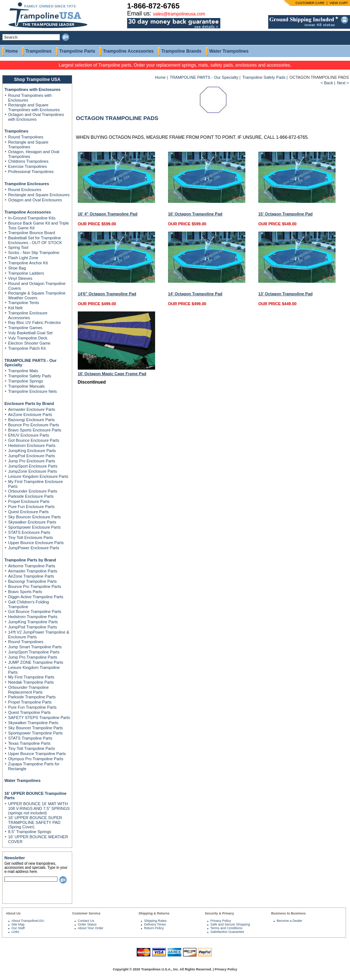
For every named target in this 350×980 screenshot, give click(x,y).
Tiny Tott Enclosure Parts (31, 537)
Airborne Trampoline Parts (32, 566)
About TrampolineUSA (28, 921)
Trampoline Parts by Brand (30, 560)
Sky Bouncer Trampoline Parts (36, 728)
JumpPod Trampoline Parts (33, 627)
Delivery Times (155, 924)
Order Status (87, 924)
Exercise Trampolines (27, 166)
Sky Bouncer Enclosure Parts (34, 517)
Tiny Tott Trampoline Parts (31, 748)
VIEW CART (339, 3)
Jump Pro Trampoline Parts (33, 657)
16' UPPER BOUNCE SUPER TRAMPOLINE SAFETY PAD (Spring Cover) (35, 822)
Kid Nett (15, 308)
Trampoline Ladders (26, 273)
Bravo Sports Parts (25, 592)
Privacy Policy (221, 921)
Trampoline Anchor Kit (28, 263)
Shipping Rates (155, 921)
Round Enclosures (25, 190)
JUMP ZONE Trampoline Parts (36, 662)
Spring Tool (18, 247)
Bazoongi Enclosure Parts (31, 420)
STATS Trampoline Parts (30, 738)
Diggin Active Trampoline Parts (36, 597)
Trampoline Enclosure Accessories (28, 315)
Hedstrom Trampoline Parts (33, 617)
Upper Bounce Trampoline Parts (37, 754)
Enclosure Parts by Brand (29, 403)
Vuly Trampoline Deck (28, 338)
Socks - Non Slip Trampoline (34, 253)
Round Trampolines (26, 137)
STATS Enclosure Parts (29, 532)
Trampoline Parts (77, 51)
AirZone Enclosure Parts (30, 415)
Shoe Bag (17, 268)
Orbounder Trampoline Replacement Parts (28, 690)
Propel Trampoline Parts (30, 702)
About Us (13, 913)
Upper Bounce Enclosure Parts (36, 543)
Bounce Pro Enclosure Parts (34, 425)
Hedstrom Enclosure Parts (32, 445)
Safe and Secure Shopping (230, 924)
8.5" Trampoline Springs (30, 832)
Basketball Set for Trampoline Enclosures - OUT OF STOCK (35, 240)
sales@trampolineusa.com (179, 14)
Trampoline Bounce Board (31, 233)
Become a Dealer (290, 921)
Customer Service (86, 913)
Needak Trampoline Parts (31, 682)
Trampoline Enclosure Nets (32, 391)
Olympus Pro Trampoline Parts (36, 759)
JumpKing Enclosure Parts (32, 451)
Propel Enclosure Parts (29, 501)
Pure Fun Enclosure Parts (31, 507)
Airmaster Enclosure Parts (32, 409)
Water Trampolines (229, 51)
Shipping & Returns (154, 913)
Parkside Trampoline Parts (32, 697)
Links (15, 932)
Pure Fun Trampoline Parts (32, 707)
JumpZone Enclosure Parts (33, 471)
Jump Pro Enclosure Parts (32, 461)
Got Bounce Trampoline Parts (35, 611)
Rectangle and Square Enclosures (39, 195)
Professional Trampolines (31, 172)
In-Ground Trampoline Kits (32, 218)
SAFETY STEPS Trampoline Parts (39, 718)
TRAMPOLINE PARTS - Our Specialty (204, 77)
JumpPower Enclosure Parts (34, 548)
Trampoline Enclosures (27, 184)
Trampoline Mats (23, 371)
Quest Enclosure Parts (28, 512)
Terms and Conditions (226, 928)
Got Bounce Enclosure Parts (34, 440)
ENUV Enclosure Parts (29, 435)
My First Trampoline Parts (31, 677)
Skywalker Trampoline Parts (33, 723)
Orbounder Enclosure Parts (33, 491)
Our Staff (18, 928)
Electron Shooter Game (29, 343)
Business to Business (288, 913)
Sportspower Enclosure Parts (34, 527)
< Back (327, 83)
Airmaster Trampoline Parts (33, 571)
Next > (343, 83)
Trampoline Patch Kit (27, 348)
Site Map (18, 924)
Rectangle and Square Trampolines (28, 144)
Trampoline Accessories (128, 51)
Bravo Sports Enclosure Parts (35, 430)
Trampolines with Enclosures (32, 89)
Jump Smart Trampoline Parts (35, 647)
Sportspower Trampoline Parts (35, 733)
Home (12, 51)
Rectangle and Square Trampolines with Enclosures (34, 107)
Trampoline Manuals (26, 386)
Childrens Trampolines (28, 161)
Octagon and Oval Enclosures (35, 200)
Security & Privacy (219, 913)
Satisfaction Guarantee (227, 932)
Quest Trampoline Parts (29, 712)
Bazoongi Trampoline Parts (32, 581)
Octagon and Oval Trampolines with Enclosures (36, 117)
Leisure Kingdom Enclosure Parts (38, 476)
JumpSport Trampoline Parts (34, 652)
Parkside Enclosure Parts (31, 496)
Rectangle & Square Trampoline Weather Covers (37, 295)
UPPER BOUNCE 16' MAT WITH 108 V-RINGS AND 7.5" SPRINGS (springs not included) (39, 808)
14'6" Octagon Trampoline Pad (107, 294)
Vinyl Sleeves (20, 278)
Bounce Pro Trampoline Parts (35, 586)
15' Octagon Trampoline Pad (286, 214)
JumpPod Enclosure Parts (31, 456)
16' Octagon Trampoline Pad (195, 214)
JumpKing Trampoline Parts (33, 622)
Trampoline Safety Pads (30, 376)
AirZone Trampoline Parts (31, 576)
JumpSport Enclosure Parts (33, 466)
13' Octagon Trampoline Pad (286, 294)
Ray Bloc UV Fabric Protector (35, 322)
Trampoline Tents (24, 303)
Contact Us (86, 921)
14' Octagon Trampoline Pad (195, 294)
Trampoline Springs (26, 381)
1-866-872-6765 (153, 6)
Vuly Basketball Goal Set (30, 333)
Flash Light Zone (23, 258)
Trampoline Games (25, 328)
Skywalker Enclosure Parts (32, 522)
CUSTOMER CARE (310, 3)
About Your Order (91, 928)
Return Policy (154, 928)
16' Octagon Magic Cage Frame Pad (112, 374)
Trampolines (38, 51)
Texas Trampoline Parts (29, 743)
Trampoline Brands (181, 51)
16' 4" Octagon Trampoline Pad (108, 214)
